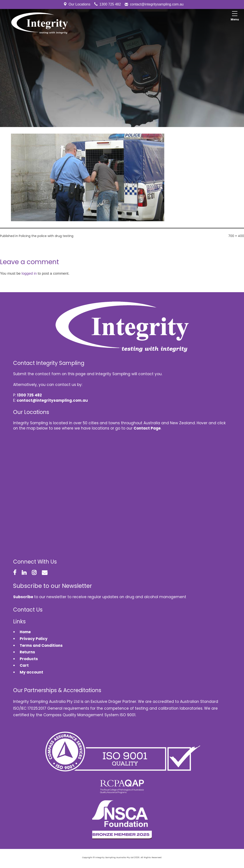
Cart (24, 665)
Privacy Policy (34, 639)
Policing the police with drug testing (46, 236)
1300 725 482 (110, 4)
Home (25, 632)
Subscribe (23, 597)
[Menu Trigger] (235, 16)
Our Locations (80, 4)
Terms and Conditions (41, 645)
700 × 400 (236, 236)
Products (29, 659)
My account (31, 672)
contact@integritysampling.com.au (157, 4)
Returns (27, 652)
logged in (29, 273)
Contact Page (147, 428)
